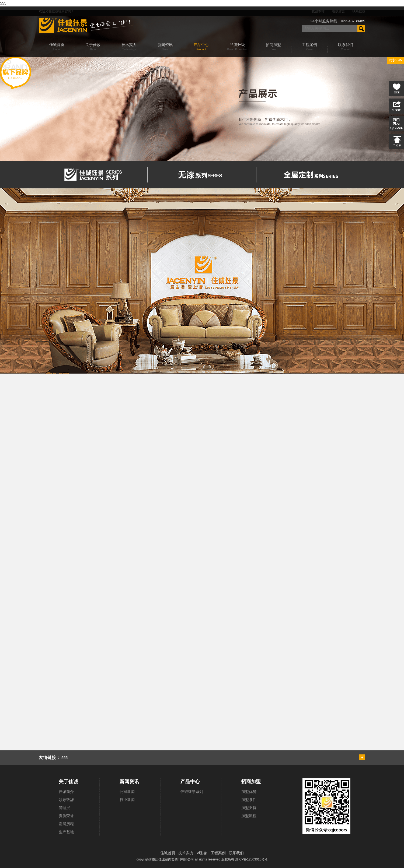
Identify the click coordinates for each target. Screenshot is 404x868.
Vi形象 (203, 853)
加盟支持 (249, 808)
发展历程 (66, 824)
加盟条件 (249, 800)
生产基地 (66, 832)
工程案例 (219, 853)
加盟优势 (249, 792)
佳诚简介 (66, 792)
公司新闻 (127, 792)
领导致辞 (66, 800)
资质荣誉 (66, 816)
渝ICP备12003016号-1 (251, 859)
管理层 (64, 808)
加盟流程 (249, 816)
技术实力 (186, 853)
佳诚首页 (168, 853)
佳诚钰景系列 (192, 792)
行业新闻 (127, 800)
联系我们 (236, 853)
